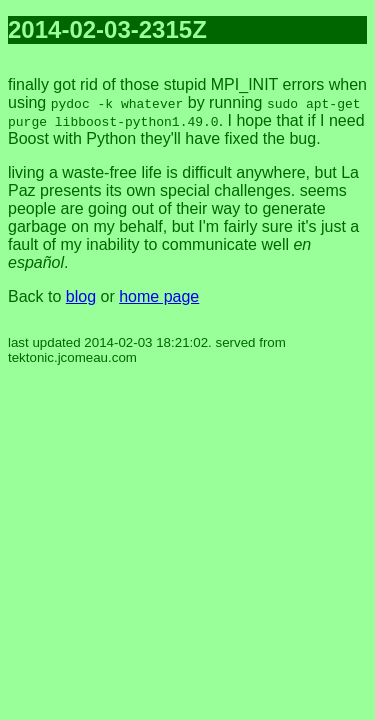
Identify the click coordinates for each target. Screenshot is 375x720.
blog (81, 296)
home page (159, 296)
